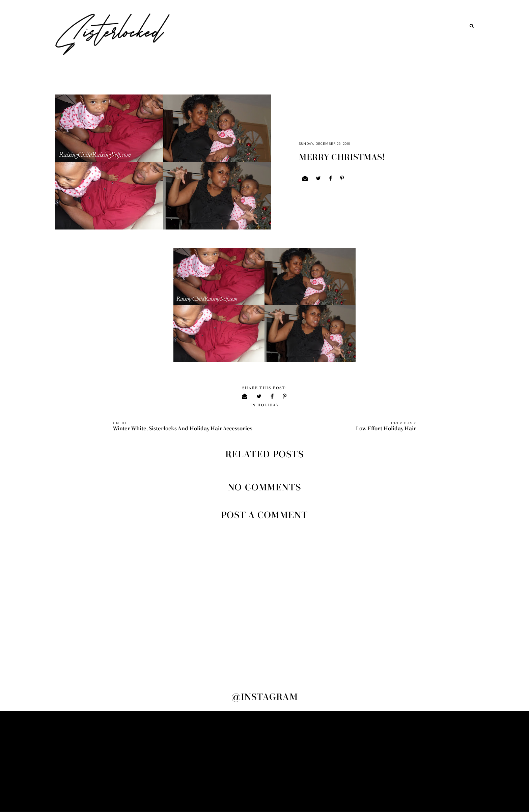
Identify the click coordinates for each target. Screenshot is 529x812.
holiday (268, 405)
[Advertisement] (264, 761)
